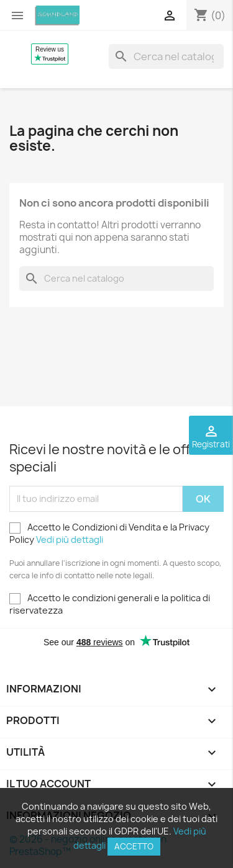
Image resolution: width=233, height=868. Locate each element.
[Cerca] (166, 56)
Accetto (134, 846)
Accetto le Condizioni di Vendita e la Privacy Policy (109, 533)
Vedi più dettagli (70, 539)
